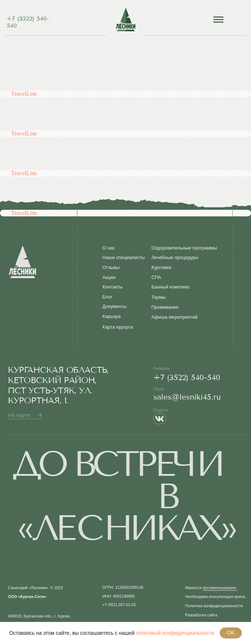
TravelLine (24, 94)
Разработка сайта (201, 615)
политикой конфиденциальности (175, 633)
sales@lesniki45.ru (187, 397)
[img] (125, 20)
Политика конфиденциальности (214, 606)
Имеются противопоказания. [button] (211, 588)
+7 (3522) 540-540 (187, 377)
